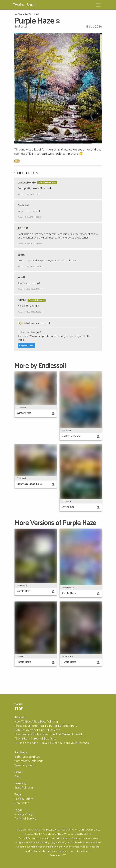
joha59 (21, 277)
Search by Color (25, 765)
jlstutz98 (23, 228)
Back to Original (27, 14)
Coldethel (23, 205)
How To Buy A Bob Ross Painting (36, 722)
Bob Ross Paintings (27, 757)
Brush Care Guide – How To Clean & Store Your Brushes (51, 743)
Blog (18, 776)
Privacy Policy (24, 814)
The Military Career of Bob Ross (35, 739)
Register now (26, 345)
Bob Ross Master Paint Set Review (37, 730)
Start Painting (24, 788)
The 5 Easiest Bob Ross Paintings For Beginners (46, 726)
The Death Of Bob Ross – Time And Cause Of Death (49, 734)
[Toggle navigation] (98, 5)
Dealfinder (22, 803)
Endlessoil (21, 27)
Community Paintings (29, 761)
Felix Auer (55, 855)
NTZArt (22, 300)
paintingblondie (27, 183)
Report (21, 194)
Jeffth (21, 255)
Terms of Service (25, 819)
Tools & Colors (24, 799)
